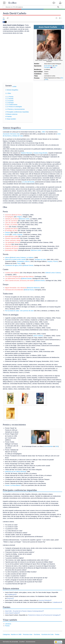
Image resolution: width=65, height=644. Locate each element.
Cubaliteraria (11, 594)
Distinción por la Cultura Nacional (16, 471)
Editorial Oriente (28, 265)
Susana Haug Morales (41, 153)
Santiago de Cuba (40, 259)
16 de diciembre (48, 446)
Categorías (6, 634)
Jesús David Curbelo (12, 613)
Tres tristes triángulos (12, 276)
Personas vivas (28, 634)
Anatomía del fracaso (12, 248)
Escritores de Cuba (47, 634)
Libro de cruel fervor (11, 221)
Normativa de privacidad (10, 642)
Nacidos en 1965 (16, 634)
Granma (10, 598)
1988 (43, 132)
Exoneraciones (31, 642)
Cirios (7, 227)
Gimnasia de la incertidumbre (14, 290)
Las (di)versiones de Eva (13, 278)
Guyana (50, 261)
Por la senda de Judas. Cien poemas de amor (19, 311)
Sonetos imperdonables (13, 238)
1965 (56, 66)
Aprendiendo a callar (12, 236)
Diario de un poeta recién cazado (15, 259)
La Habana (30, 257)
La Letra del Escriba (28, 182)
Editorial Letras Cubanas (18, 257)
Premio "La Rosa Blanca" (13, 485)
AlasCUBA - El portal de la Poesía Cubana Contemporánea (24, 611)
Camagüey (47, 67)
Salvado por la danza (12, 219)
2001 (62, 78)
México (27, 261)
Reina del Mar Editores (26, 276)
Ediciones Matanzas (34, 288)
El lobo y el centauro (12, 225)
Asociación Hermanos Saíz (11, 134)
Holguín (19, 217)
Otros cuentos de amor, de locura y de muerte (19, 280)
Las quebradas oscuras (12, 242)
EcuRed (12, 3)
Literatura (8, 624)
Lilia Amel (8, 244)
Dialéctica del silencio (12, 246)
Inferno (7, 257)
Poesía (7, 626)
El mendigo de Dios (11, 230)
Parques (8, 232)
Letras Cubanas (17, 234)
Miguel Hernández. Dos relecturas (16, 288)
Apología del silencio (12, 229)
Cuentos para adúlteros (12, 273)
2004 (46, 79)
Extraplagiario (9, 217)
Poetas (57, 634)
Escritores (37, 634)
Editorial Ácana (29, 290)
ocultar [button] (14, 86)
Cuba (54, 67)
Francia (55, 261)
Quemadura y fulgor (11, 250)
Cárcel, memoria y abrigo (13, 240)
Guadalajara (21, 261)
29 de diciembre (48, 66)
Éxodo (7, 234)
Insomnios (8, 215)
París (19, 263)
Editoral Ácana (17, 215)
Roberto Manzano (27, 153)
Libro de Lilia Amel (11, 223)
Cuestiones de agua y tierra (14, 265)
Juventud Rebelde (44, 600)
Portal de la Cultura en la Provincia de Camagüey (44, 615)
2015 (57, 446)
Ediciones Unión (24, 219)
